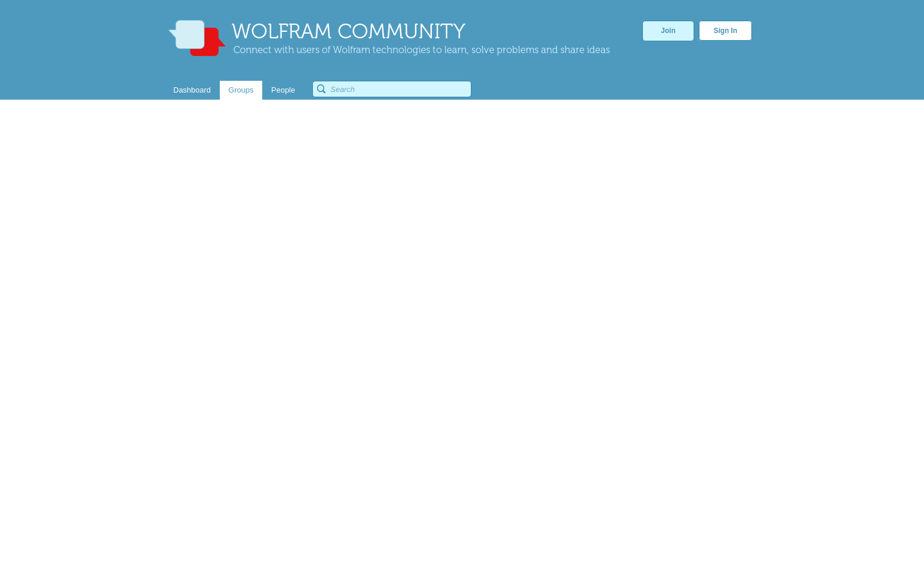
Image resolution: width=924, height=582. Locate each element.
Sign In (725, 31)
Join (669, 31)
